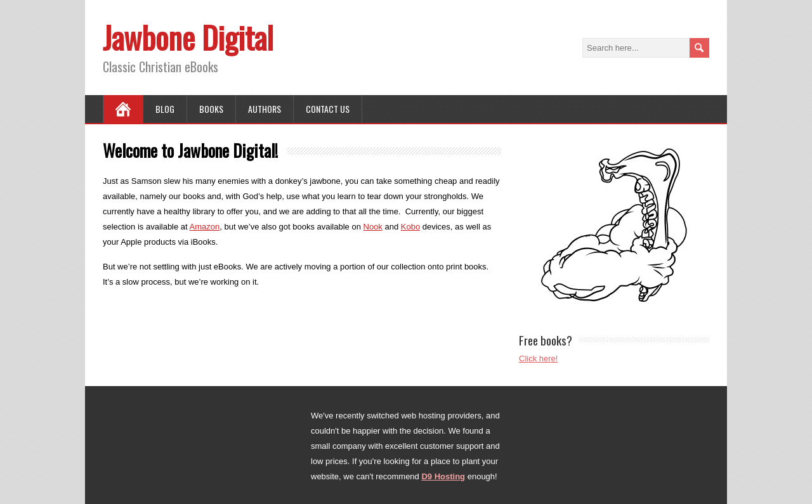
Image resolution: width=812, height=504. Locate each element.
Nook (373, 227)
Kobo (410, 227)
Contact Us (328, 109)
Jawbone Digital (188, 37)
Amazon (205, 227)
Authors (265, 109)
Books (211, 109)
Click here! (538, 359)
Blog (165, 109)
